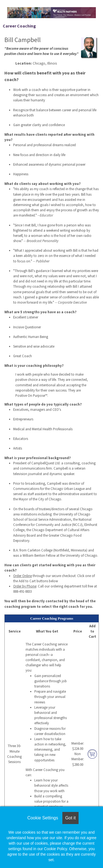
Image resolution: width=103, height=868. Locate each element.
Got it (70, 818)
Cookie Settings (43, 818)
